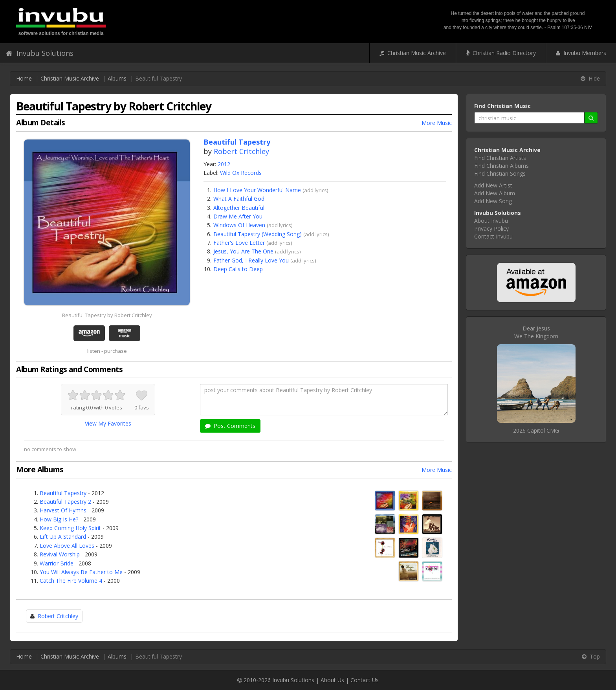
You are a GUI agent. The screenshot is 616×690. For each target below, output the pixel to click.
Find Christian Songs (500, 173)
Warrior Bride (57, 563)
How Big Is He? (59, 519)
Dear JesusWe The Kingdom (536, 332)
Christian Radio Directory (501, 53)
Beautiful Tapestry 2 (65, 502)
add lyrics (315, 190)
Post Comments (230, 426)
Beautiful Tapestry (63, 493)
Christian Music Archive (413, 53)
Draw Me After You (238, 216)
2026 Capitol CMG (536, 430)
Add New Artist (493, 185)
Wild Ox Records (241, 173)
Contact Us (365, 680)
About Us (332, 680)
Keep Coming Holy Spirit (70, 528)
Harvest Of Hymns (63, 510)
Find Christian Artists (500, 158)
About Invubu (491, 221)
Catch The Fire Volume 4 (71, 581)
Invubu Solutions (40, 53)
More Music (437, 123)
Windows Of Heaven (239, 225)
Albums (117, 78)
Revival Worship (60, 554)
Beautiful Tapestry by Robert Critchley (107, 315)
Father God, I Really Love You (251, 260)
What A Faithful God (239, 199)
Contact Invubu (493, 236)
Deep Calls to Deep (238, 269)
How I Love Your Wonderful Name (257, 190)
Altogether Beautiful (239, 208)
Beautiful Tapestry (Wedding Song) (258, 234)
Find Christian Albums (501, 166)
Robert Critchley (241, 151)
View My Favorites (108, 423)
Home (24, 78)
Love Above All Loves (67, 546)
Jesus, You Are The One (243, 251)
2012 (224, 164)
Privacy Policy (491, 228)
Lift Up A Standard (63, 537)
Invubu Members (581, 53)
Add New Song (493, 201)
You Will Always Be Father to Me (81, 572)
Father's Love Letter (239, 243)
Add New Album (495, 193)
